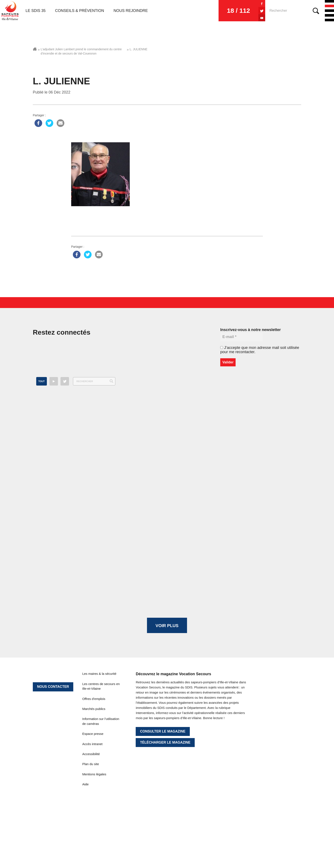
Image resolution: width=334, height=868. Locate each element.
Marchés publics (94, 709)
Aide (85, 784)
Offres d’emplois (94, 699)
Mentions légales (94, 774)
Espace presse (93, 734)
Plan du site (91, 764)
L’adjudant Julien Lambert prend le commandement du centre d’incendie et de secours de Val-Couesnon (81, 51)
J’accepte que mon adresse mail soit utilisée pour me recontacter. (260, 350)
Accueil (35, 49)
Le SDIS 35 (36, 11)
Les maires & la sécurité (99, 674)
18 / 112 (238, 11)
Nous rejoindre (131, 11)
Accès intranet (92, 744)
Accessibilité (91, 754)
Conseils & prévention (80, 11)
